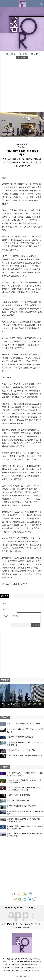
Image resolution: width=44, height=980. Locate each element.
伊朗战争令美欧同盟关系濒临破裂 (20, 737)
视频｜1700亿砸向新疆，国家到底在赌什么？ (25, 724)
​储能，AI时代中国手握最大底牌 (18, 800)
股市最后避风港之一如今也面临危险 (21, 750)
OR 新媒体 (22, 57)
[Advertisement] (22, 84)
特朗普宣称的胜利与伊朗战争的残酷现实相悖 (25, 756)
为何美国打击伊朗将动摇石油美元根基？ (22, 806)
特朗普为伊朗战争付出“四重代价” (19, 795)
